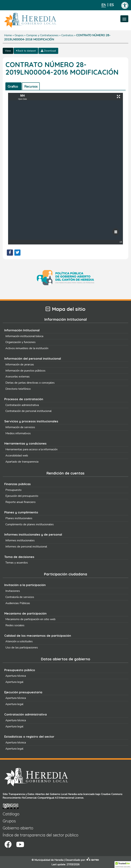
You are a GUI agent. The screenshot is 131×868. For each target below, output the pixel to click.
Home (8, 35)
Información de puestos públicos (25, 371)
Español (112, 5)
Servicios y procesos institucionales (31, 421)
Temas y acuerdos (17, 563)
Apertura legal (14, 682)
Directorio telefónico (18, 389)
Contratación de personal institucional (28, 411)
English (104, 5)
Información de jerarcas (20, 365)
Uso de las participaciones (22, 648)
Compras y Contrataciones (42, 35)
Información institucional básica (24, 336)
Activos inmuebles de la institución (27, 348)
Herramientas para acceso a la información (31, 449)
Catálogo (11, 814)
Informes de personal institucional (26, 547)
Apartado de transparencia (22, 462)
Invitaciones (13, 591)
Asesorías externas (18, 377)
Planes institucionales (19, 518)
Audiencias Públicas (18, 603)
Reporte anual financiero (20, 502)
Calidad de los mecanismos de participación (38, 636)
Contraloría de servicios (20, 597)
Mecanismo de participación (25, 613)
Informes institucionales (20, 540)
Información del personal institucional (33, 358)
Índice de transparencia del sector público (41, 835)
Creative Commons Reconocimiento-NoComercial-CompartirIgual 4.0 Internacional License (63, 796)
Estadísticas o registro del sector (29, 736)
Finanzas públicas (18, 484)
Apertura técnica (16, 676)
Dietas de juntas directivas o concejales (30, 383)
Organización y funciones (20, 342)
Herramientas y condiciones (25, 443)
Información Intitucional (22, 330)
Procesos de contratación (24, 399)
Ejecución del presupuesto (22, 496)
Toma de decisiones (19, 557)
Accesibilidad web (17, 456)
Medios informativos (18, 433)
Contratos (67, 35)
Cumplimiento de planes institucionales (30, 524)
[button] (123, 865)
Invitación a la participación (25, 585)
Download (48, 51)
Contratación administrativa (22, 405)
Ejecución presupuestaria (23, 692)
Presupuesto (13, 490)
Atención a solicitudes (19, 641)
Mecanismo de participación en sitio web (30, 619)
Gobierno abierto (18, 828)
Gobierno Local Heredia (63, 794)
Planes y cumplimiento (21, 512)
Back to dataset (26, 51)
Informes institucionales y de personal (33, 534)
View (8, 51)
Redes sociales (15, 625)
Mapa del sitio (65, 309)
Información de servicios (20, 427)
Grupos (19, 35)
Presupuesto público (20, 670)
